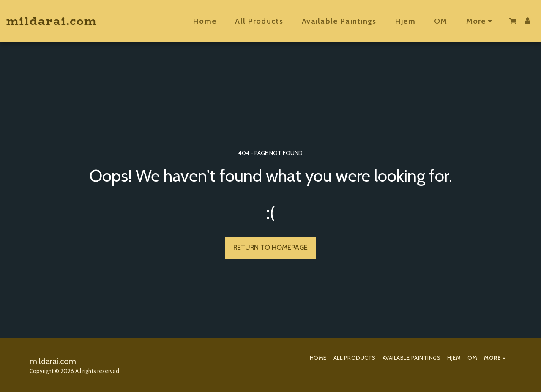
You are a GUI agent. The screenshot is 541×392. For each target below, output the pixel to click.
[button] (513, 21)
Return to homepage (270, 247)
